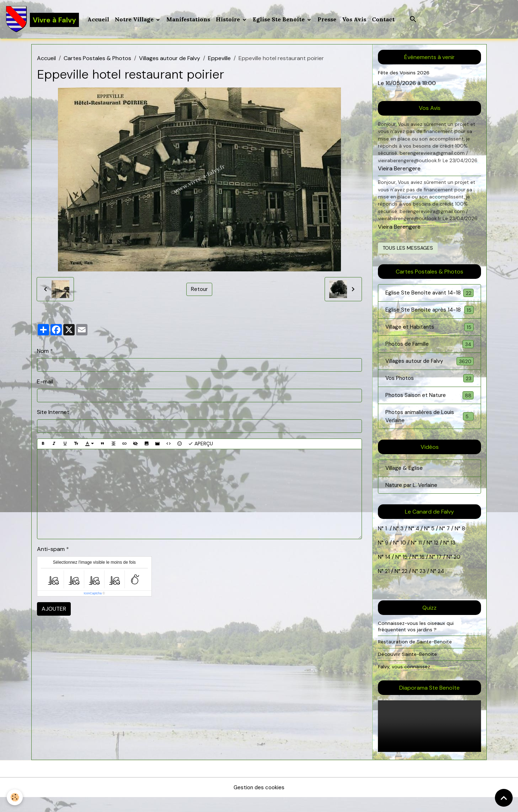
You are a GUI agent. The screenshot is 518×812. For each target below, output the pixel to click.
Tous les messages (408, 249)
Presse (328, 20)
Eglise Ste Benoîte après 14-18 (429, 320)
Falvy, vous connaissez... (406, 681)
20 (458, 571)
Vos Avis (355, 20)
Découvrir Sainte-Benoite (409, 669)
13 (454, 557)
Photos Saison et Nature (429, 407)
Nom (43, 352)
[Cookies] (15, 797)
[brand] (43, 20)
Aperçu (201, 445)
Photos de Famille (429, 355)
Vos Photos (429, 390)
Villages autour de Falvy (170, 60)
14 (388, 571)
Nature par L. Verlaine (413, 499)
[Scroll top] (504, 798)
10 (403, 557)
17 (440, 571)
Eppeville (219, 60)
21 (388, 586)
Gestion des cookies (259, 802)
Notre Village (136, 20)
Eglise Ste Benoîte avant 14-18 (429, 299)
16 (423, 571)
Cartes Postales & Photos (97, 60)
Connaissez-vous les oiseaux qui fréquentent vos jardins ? (417, 641)
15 (405, 571)
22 (405, 586)
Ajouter (54, 610)
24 (442, 586)
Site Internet (53, 413)
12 (437, 557)
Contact (384, 20)
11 (420, 557)
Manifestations (189, 20)
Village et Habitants (429, 338)
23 (424, 586)
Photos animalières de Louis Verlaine (429, 429)
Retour (199, 290)
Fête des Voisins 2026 (405, 74)
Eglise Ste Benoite (281, 20)
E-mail (45, 383)
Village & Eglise (405, 482)
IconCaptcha (93, 595)
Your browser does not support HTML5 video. (429, 741)
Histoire (230, 20)
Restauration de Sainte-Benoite (417, 656)
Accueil (99, 20)
